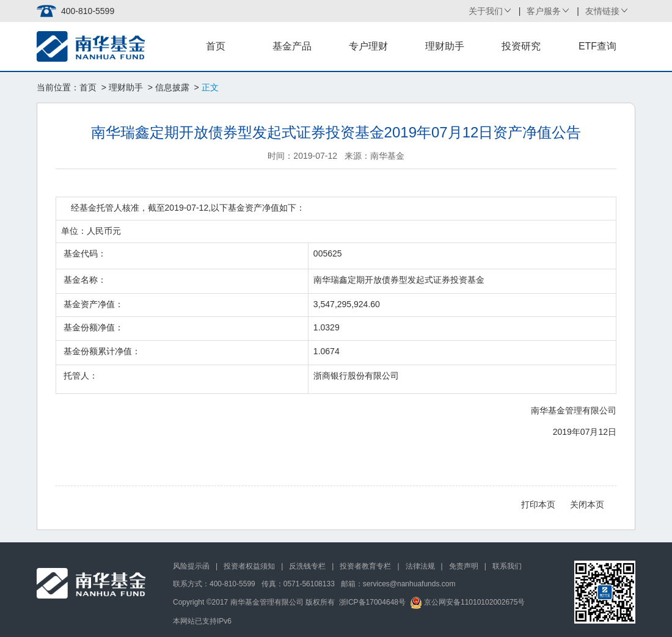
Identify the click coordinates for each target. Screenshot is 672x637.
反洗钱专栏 (307, 566)
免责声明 (464, 566)
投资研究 (521, 46)
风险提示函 (191, 566)
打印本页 (538, 504)
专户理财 (368, 46)
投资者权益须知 (249, 566)
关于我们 (486, 11)
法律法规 (420, 566)
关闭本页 (587, 504)
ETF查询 (597, 46)
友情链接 (602, 11)
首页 (216, 46)
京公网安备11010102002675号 (468, 602)
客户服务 (544, 11)
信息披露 (172, 87)
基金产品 (292, 46)
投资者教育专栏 (365, 566)
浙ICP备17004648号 (372, 602)
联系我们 (507, 566)
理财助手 (445, 46)
